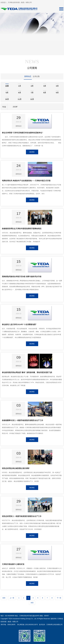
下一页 (59, 598)
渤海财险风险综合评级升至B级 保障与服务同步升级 (22, 277)
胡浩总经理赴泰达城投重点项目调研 (16, 468)
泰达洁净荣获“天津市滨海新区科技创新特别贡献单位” (23, 133)
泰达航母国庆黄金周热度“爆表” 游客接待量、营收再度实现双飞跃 (27, 372)
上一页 (12, 598)
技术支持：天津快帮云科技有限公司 (50, 625)
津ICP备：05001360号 (8, 625)
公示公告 (36, 76)
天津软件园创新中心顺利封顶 (13, 564)
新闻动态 (28, 76)
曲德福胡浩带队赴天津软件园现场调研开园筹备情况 (22, 229)
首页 (4, 598)
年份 (4, 107)
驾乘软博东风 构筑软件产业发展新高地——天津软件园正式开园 (26, 181)
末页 (32, 603)
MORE (32, 152)
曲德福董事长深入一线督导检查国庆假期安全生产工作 (23, 420)
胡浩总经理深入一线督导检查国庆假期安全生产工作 (22, 516)
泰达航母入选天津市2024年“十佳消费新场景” (19, 324)
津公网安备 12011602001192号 (27, 625)
